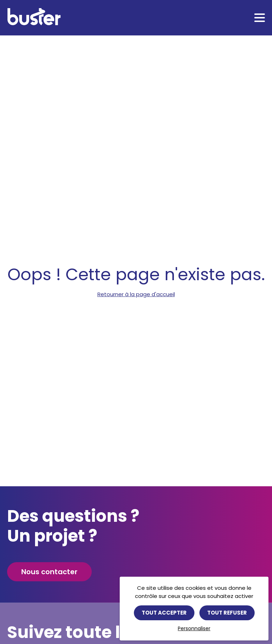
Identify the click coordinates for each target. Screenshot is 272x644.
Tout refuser (227, 613)
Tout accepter (164, 613)
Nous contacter (49, 572)
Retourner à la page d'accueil (136, 294)
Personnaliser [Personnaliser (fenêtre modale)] (194, 628)
